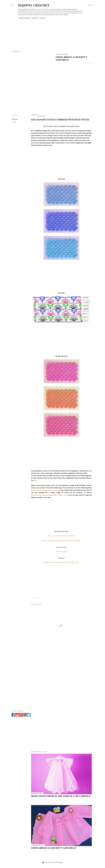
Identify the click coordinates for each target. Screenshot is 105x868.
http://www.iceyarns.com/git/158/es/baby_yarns (50, 495)
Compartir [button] (59, 63)
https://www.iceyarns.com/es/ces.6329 (46, 490)
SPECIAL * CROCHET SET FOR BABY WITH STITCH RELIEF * (61, 541)
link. (36, 480)
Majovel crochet (34, 5)
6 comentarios (68, 63)
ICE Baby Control (61, 552)
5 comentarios (43, 799)
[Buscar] (91, 5)
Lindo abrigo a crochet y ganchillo (54, 848)
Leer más (91, 63)
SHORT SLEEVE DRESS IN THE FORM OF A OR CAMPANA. (61, 796)
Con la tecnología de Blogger (52, 862)
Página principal (24, 18)
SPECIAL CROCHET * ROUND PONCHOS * (61, 536)
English (42, 18)
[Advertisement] (51, 32)
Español (35, 18)
